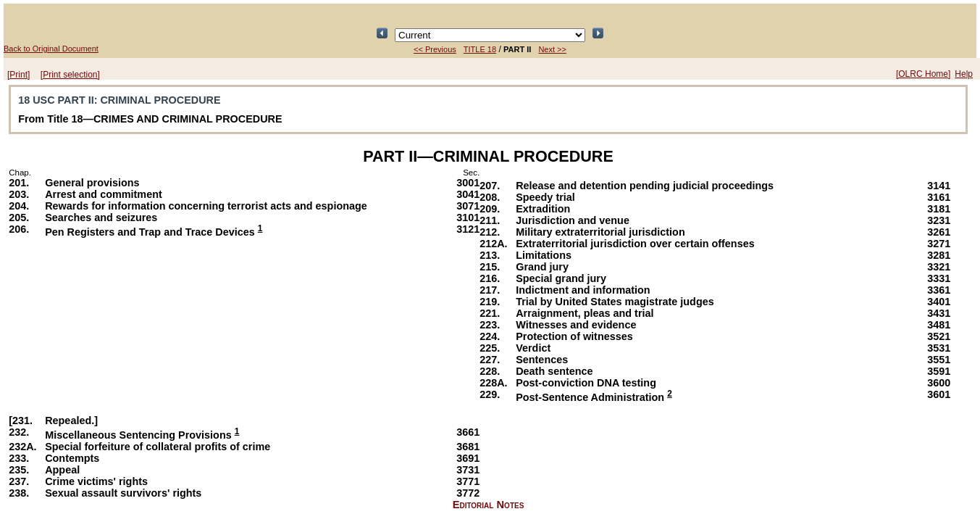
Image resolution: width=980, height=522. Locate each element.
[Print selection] (70, 75)
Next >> (552, 49)
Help (964, 74)
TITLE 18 (480, 49)
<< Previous (435, 49)
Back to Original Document (51, 49)
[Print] (18, 75)
